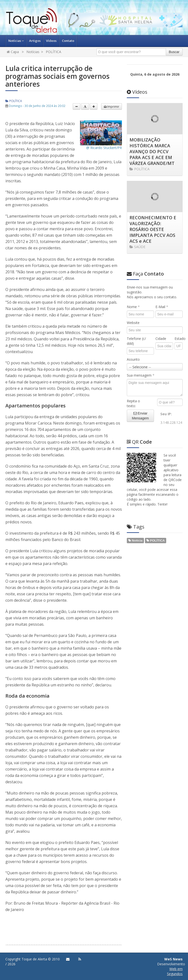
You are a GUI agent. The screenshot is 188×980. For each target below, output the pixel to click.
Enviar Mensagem (140, 416)
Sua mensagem (141, 375)
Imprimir (112, 106)
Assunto (133, 359)
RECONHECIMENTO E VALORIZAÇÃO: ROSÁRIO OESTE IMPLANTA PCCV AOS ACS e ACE (153, 229)
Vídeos (51, 41)
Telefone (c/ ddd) (136, 341)
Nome (133, 307)
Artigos (35, 41)
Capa (13, 52)
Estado (179, 339)
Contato (68, 41)
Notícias (16, 41)
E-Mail (162, 307)
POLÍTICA (53, 52)
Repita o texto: (133, 403)
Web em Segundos (175, 971)
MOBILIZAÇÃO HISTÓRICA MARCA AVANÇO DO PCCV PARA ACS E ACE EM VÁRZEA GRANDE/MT (152, 151)
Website (133, 323)
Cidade (161, 339)
